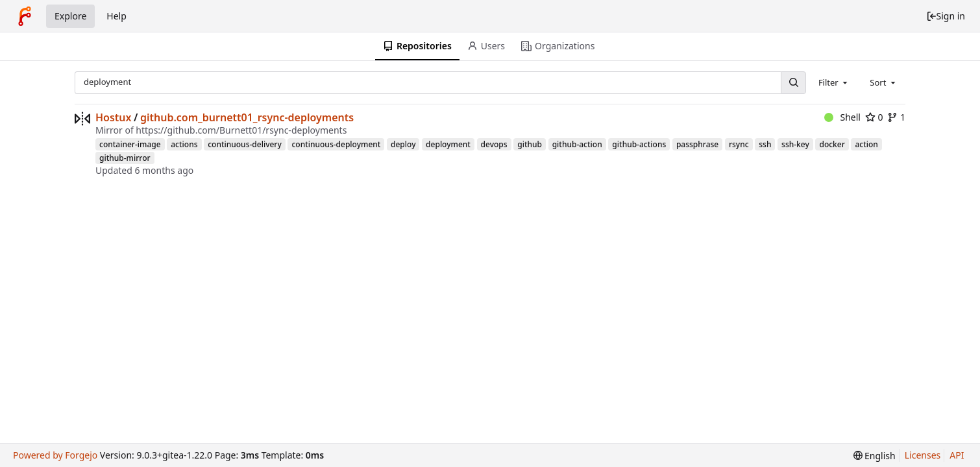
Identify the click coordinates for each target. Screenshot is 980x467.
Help (116, 16)
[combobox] (834, 82)
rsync (739, 144)
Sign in (946, 16)
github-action (577, 144)
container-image (130, 144)
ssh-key (795, 144)
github (530, 144)
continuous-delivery (245, 144)
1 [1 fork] (896, 117)
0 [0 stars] (874, 117)
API (957, 455)
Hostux (114, 117)
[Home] (25, 16)
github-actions (639, 144)
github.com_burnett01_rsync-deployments (247, 117)
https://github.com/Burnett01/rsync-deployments (241, 130)
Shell (842, 117)
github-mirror (125, 158)
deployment (448, 144)
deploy (403, 144)
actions (184, 144)
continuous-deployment (336, 144)
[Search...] (793, 83)
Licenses (923, 455)
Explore (70, 16)
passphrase (697, 144)
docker (832, 144)
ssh (765, 144)
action (866, 144)
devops (494, 144)
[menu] (875, 456)
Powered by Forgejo (55, 455)
